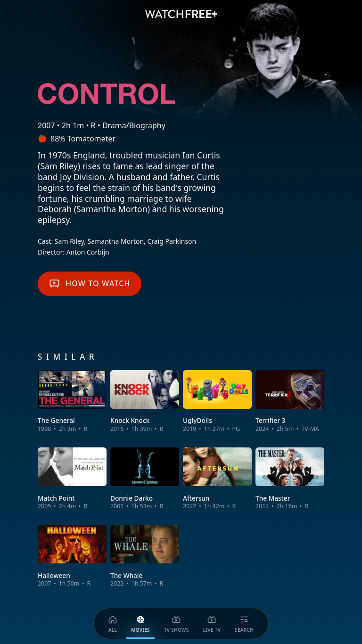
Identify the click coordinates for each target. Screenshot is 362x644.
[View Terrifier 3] (290, 401)
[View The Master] (290, 479)
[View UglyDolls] (217, 401)
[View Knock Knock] (145, 401)
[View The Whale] (145, 556)
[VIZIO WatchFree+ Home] (181, 14)
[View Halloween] (72, 556)
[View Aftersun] (217, 479)
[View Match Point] (72, 479)
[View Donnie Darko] (145, 479)
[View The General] (72, 401)
